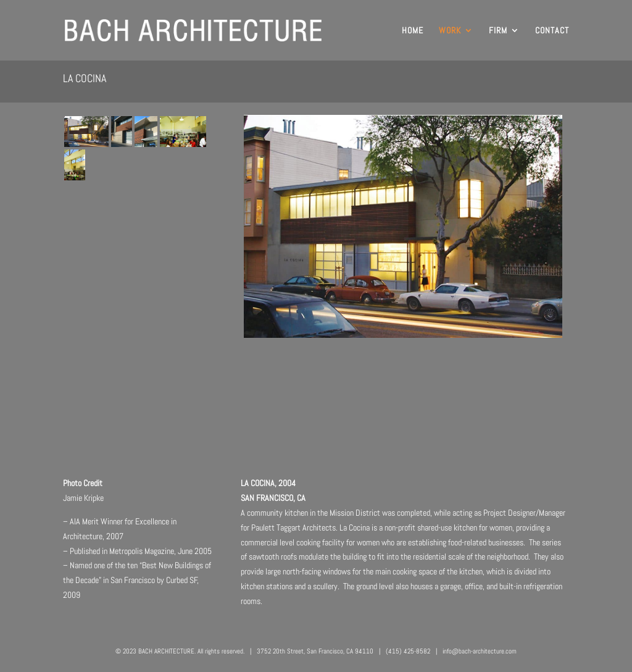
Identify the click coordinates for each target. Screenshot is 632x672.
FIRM (498, 31)
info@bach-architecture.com (480, 651)
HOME (413, 31)
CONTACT (552, 31)
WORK (450, 31)
